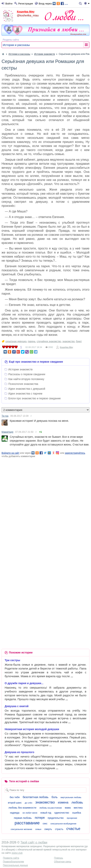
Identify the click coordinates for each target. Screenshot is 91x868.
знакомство (68, 341)
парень (32, 341)
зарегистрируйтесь (75, 453)
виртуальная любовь (71, 797)
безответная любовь (36, 797)
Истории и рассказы (16, 45)
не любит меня (30, 813)
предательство (56, 818)
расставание (27, 823)
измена (63, 802)
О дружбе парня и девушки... (24, 683)
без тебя (15, 797)
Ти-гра (5, 416)
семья (38, 829)
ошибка (77, 813)
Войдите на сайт (10, 453)
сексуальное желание (21, 829)
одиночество (62, 813)
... (60, 3)
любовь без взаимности (22, 808)
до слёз (28, 803)
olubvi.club (17, 853)
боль (55, 797)
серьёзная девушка (16, 341)
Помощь (59, 858)
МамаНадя (7, 432)
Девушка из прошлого (19, 752)
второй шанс (15, 803)
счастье (73, 829)
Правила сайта (11, 858)
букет (79, 341)
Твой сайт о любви (34, 842)
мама (68, 808)
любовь (77, 802)
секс (45, 824)
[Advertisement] (45, 503)
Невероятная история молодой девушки (32, 729)
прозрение (72, 818)
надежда (15, 813)
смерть (48, 829)
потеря (40, 818)
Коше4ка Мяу (26, 12)
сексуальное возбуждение (63, 824)
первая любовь (23, 818)
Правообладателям (13, 862)
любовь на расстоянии (51, 808)
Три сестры (12, 660)
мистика (78, 808)
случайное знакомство (49, 341)
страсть (59, 829)
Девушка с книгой (17, 706)
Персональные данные (15, 865)
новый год (46, 813)
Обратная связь (63, 862)
